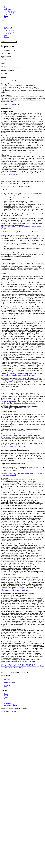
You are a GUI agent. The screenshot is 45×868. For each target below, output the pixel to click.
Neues (6, 16)
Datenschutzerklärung (11, 705)
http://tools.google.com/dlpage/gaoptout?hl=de (14, 591)
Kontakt (7, 17)
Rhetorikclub (8, 9)
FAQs (10, 14)
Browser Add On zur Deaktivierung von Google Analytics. (18, 375)
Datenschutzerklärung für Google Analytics (27, 666)
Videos (6, 697)
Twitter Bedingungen (17, 668)
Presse (6, 696)
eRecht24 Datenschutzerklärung (15, 664)
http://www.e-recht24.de (12, 105)
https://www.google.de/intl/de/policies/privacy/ (14, 447)
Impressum (8, 703)
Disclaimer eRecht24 (12, 174)
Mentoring (11, 13)
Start (6, 6)
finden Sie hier (28, 408)
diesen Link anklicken (7, 381)
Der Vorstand (12, 11)
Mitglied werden (9, 8)
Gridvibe (14, 711)
